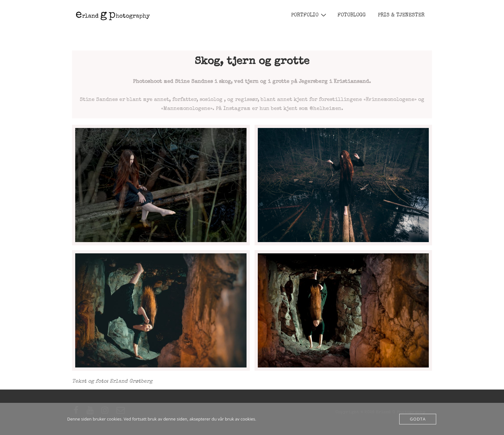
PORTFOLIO (310, 15)
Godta (418, 419)
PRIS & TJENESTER (401, 15)
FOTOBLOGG (352, 15)
